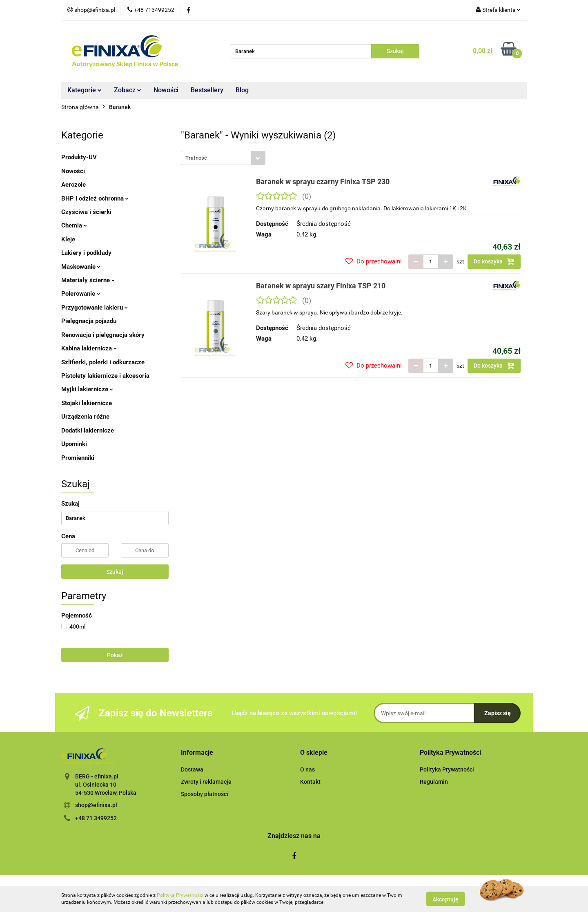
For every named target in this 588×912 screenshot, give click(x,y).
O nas (307, 769)
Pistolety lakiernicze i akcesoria (105, 376)
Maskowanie (81, 267)
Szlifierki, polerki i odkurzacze (103, 362)
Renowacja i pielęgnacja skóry (103, 335)
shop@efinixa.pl (96, 805)
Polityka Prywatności (447, 769)
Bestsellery (207, 90)
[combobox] (223, 158)
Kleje (68, 239)
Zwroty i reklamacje (206, 782)
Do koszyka (494, 261)
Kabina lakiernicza (89, 348)
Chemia (74, 225)
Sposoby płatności (205, 794)
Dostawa (192, 769)
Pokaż (115, 655)
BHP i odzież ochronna (95, 198)
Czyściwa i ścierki (86, 212)
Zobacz (128, 90)
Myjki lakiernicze (87, 389)
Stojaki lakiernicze (87, 403)
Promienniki (78, 458)
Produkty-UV (79, 157)
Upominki (74, 444)
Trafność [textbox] (196, 158)
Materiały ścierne (88, 280)
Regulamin (434, 782)
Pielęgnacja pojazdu (89, 321)
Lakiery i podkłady (86, 253)
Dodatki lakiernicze (88, 430)
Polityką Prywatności (180, 895)
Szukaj (115, 572)
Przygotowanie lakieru (95, 308)
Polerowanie (81, 294)
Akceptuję (445, 899)
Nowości (166, 90)
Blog (242, 90)
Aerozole (73, 185)
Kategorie (85, 90)
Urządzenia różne (85, 417)
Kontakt (310, 782)
